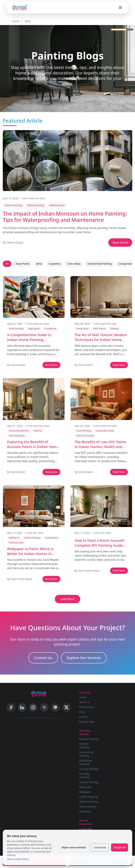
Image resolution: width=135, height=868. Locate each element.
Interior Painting (115, 701)
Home (16, 21)
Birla (39, 264)
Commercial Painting (100, 264)
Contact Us (43, 658)
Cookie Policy (113, 805)
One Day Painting (111, 737)
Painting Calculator (86, 817)
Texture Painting (115, 744)
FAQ (108, 787)
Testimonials (88, 707)
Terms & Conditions (112, 798)
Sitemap (111, 810)
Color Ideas (74, 264)
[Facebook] (11, 708)
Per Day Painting (116, 730)
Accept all (119, 847)
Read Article (120, 243)
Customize (100, 847)
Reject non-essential (74, 847)
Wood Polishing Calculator (90, 825)
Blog (28, 21)
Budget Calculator (86, 809)
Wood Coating (114, 768)
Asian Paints (22, 264)
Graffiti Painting (115, 758)
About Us (86, 702)
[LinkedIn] (22, 708)
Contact (85, 717)
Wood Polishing (115, 763)
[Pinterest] (55, 708)
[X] (66, 708)
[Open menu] (120, 7)
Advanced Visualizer (86, 800)
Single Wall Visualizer (87, 792)
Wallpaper (112, 753)
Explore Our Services (84, 658)
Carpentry (55, 264)
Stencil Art (112, 749)
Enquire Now (88, 721)
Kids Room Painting (112, 724)
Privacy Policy (114, 792)
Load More (67, 599)
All (7, 264)
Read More (51, 365)
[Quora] (44, 708)
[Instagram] (33, 708)
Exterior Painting (111, 707)
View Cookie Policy (18, 859)
